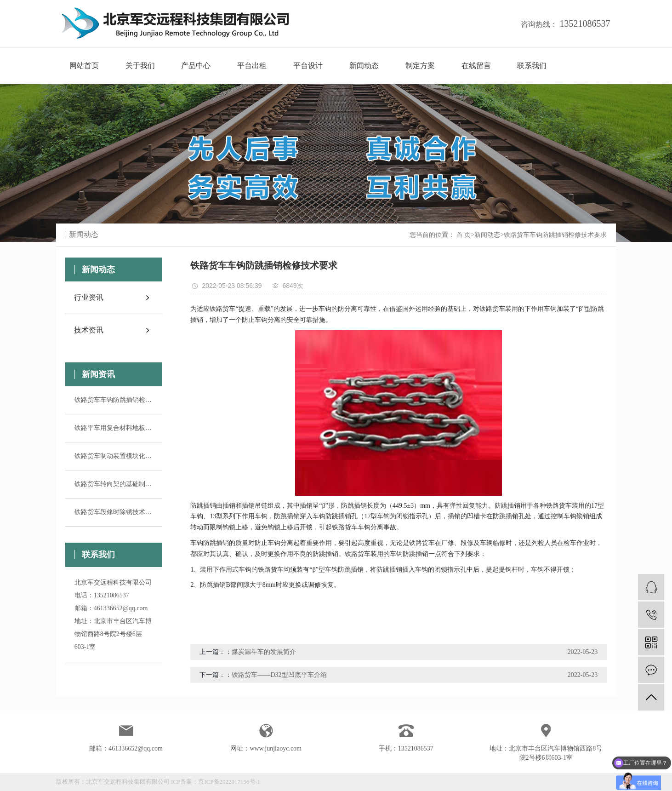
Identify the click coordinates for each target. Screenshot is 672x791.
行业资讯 (89, 297)
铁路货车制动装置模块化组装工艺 (114, 456)
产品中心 (196, 66)
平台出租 (252, 66)
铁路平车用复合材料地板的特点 (114, 428)
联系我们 (532, 66)
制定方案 (420, 66)
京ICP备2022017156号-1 (229, 782)
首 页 (464, 235)
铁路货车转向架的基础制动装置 (114, 484)
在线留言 (476, 66)
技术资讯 (89, 330)
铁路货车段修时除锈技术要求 (114, 512)
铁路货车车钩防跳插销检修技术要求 (114, 400)
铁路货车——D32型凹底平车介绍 (279, 675)
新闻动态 (364, 66)
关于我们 (140, 66)
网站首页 (84, 66)
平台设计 (308, 66)
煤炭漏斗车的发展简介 (264, 652)
